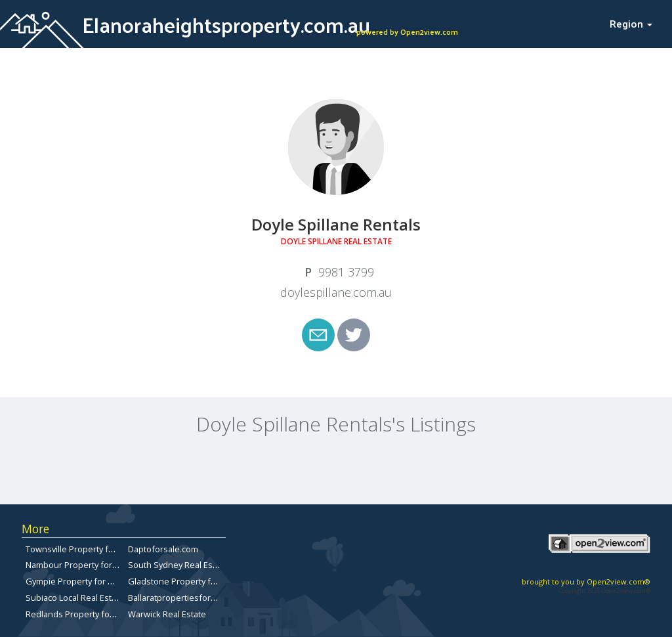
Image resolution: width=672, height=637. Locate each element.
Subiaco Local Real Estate (75, 598)
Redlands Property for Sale (79, 614)
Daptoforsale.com (163, 549)
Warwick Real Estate (167, 614)
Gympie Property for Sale (75, 581)
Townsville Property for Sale (81, 549)
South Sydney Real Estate (178, 565)
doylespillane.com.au (336, 292)
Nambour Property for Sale (78, 565)
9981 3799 (346, 272)
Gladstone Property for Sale (183, 581)
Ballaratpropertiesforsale (178, 598)
